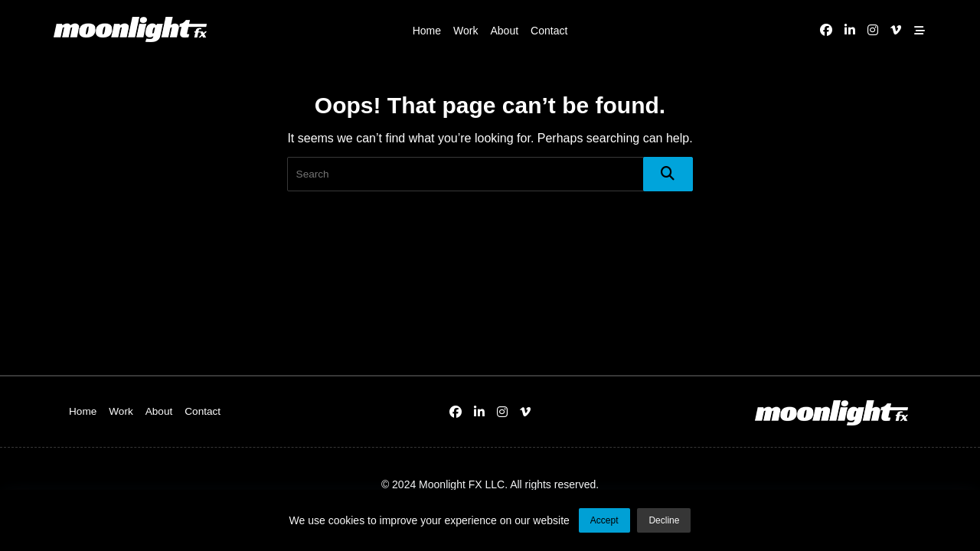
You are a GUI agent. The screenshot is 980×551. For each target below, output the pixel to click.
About (504, 31)
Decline (664, 523)
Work (465, 31)
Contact (549, 31)
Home (427, 31)
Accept (604, 523)
